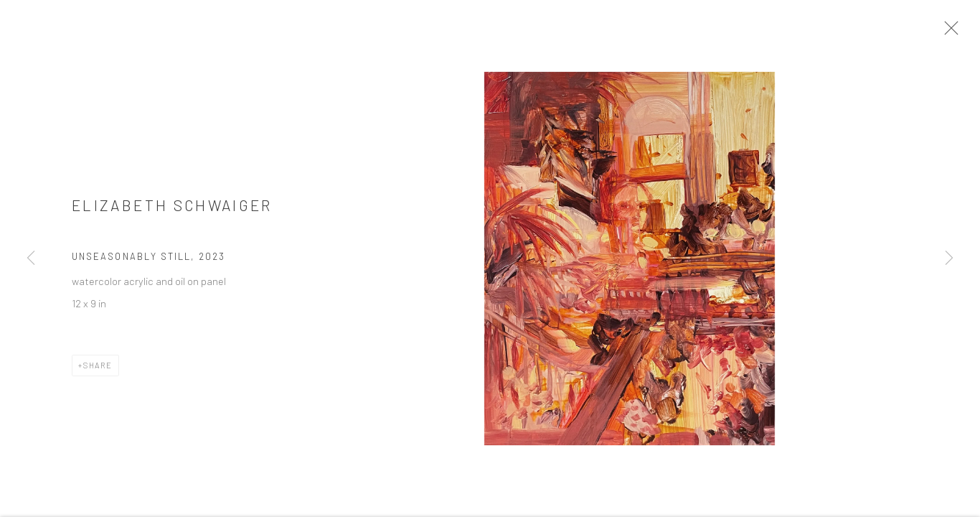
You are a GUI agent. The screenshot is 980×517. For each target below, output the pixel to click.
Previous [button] (31, 258)
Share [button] (98, 369)
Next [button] (949, 258)
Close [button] (954, 32)
